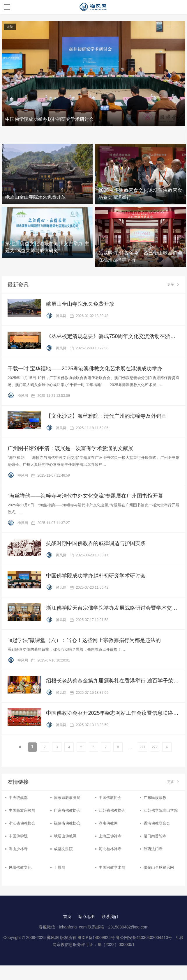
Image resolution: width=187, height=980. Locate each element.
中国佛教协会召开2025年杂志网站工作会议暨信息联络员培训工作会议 (113, 713)
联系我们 (110, 917)
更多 (173, 284)
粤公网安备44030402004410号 (145, 937)
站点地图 (87, 917)
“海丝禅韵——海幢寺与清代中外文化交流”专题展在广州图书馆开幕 (85, 496)
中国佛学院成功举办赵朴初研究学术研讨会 (96, 576)
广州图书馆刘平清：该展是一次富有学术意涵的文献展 (70, 448)
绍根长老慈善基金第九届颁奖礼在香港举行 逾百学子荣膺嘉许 (113, 681)
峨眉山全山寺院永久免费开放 (80, 304)
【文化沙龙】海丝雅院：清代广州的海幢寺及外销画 (106, 416)
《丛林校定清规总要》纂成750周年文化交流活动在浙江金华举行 (113, 336)
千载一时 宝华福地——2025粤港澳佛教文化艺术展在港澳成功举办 (85, 369)
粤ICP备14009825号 (96, 937)
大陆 (10, 27)
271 (142, 747)
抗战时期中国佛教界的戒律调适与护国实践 (96, 543)
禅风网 (57, 316)
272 (155, 747)
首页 (67, 917)
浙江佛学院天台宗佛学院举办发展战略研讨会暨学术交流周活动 (113, 608)
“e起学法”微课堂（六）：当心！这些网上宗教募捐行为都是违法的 (84, 640)
